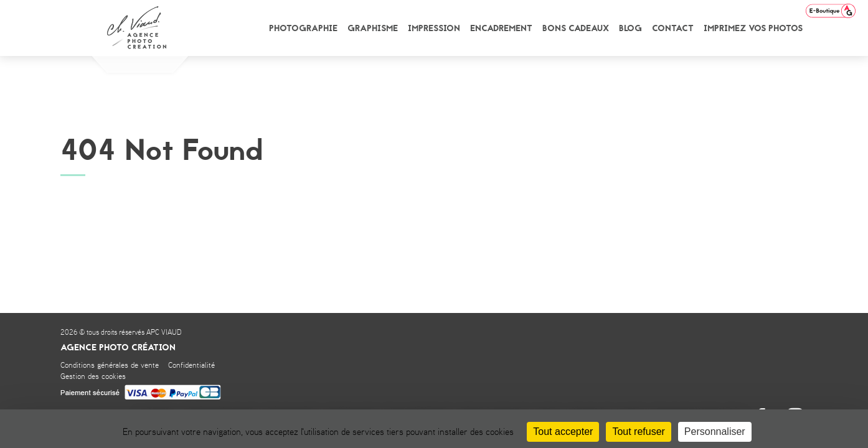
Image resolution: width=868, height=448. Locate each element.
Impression (434, 28)
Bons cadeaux (576, 28)
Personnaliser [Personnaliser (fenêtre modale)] (715, 432)
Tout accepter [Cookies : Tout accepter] (563, 432)
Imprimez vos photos (753, 28)
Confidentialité (191, 366)
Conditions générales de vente (110, 366)
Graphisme (373, 28)
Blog (630, 28)
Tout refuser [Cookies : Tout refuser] (638, 432)
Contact (673, 28)
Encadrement (501, 28)
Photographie (303, 28)
